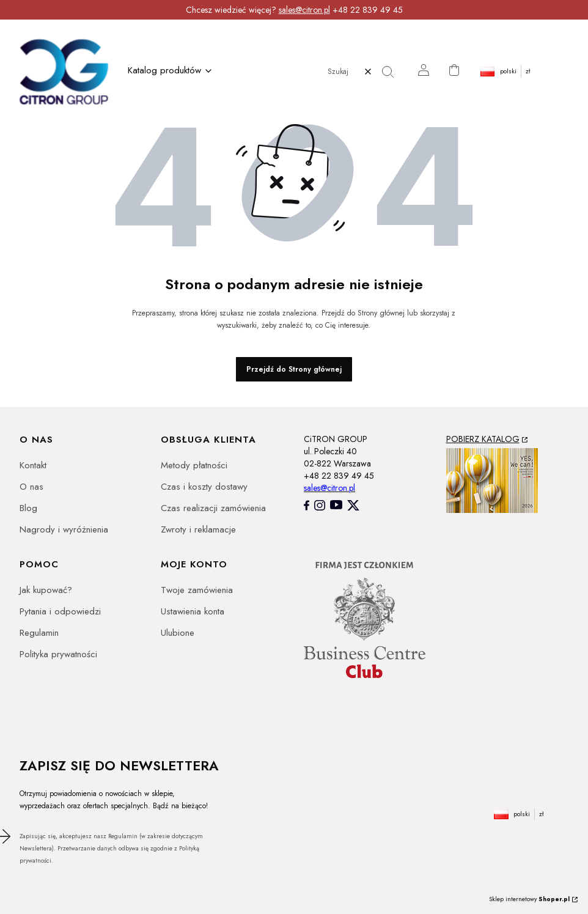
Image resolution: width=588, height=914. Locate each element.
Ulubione (178, 633)
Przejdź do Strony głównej (294, 369)
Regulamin (39, 633)
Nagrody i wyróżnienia (64, 529)
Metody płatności (194, 465)
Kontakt (33, 465)
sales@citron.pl (304, 10)
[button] (392, 72)
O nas (31, 487)
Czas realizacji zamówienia (213, 508)
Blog (28, 508)
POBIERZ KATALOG (483, 439)
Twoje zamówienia (197, 590)
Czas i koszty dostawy (204, 487)
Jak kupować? (46, 590)
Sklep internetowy (529, 899)
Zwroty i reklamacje (198, 529)
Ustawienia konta (193, 611)
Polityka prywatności (58, 654)
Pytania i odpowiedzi (60, 611)
